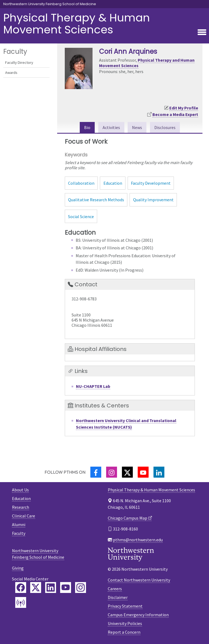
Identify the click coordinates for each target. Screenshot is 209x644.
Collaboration (81, 183)
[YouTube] (143, 472)
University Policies (125, 623)
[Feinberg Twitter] (36, 588)
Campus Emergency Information (138, 615)
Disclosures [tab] (165, 127)
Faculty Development (151, 183)
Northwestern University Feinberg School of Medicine (50, 4)
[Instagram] (112, 472)
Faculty (19, 533)
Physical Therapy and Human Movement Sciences (147, 63)
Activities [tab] (111, 127)
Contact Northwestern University (139, 580)
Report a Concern (124, 632)
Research (21, 507)
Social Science (81, 216)
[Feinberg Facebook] (21, 588)
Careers (115, 589)
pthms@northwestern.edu (138, 540)
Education (113, 183)
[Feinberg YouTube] (66, 588)
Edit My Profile (184, 108)
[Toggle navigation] (202, 33)
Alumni (19, 524)
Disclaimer (118, 597)
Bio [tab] (87, 127)
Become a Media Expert (175, 114)
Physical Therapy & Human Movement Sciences (77, 24)
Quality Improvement (153, 200)
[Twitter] (127, 472)
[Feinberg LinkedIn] (51, 588)
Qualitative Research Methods (96, 200)
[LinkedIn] (159, 472)
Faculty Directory (19, 62)
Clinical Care (24, 516)
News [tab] (137, 127)
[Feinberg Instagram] (81, 588)
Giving (18, 568)
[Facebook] (96, 472)
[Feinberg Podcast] (21, 602)
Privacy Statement (125, 606)
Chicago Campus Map (127, 518)
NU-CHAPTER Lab (93, 386)
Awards (11, 73)
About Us (20, 490)
